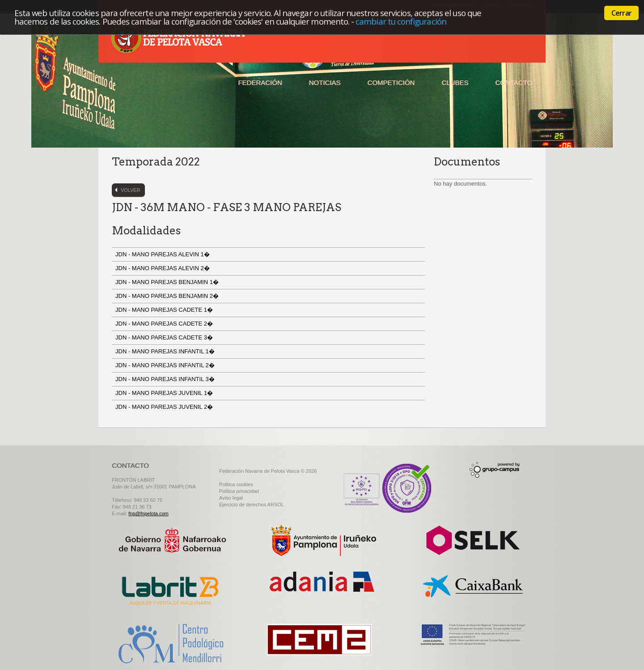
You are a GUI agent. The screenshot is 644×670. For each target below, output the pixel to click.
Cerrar (621, 13)
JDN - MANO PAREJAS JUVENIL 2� (165, 407)
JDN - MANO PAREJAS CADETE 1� (165, 310)
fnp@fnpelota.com (148, 513)
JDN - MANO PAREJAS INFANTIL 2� (166, 365)
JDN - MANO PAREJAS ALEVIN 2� (163, 268)
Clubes (455, 83)
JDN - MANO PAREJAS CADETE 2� (165, 324)
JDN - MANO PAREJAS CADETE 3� (165, 337)
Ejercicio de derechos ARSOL (252, 505)
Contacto (514, 83)
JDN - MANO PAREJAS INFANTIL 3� (166, 379)
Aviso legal (231, 498)
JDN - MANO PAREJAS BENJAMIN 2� (168, 296)
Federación (260, 83)
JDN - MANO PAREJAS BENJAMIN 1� (168, 282)
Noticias (325, 83)
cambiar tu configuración (401, 21)
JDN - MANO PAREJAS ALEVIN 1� (163, 254)
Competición (391, 83)
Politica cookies (236, 484)
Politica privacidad (239, 491)
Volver (131, 190)
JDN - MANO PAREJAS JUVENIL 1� (165, 393)
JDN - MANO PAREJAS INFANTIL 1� (166, 351)
